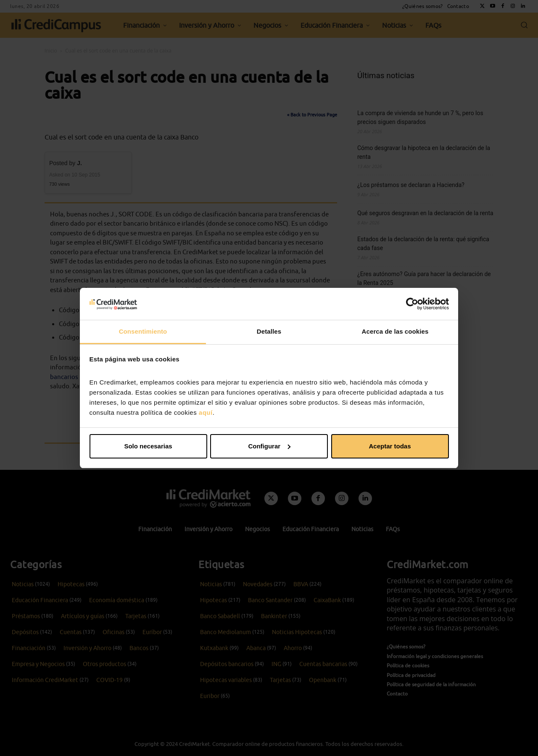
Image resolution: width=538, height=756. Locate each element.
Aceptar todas (390, 446)
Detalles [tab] (269, 331)
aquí (206, 412)
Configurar (269, 446)
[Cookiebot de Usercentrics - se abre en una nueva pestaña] (412, 304)
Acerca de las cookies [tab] (395, 331)
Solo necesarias (148, 446)
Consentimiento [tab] (143, 331)
